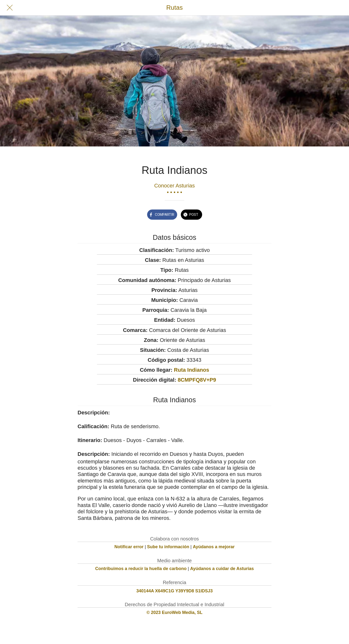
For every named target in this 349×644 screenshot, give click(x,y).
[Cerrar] (10, 8)
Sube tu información (168, 547)
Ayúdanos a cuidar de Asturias (222, 569)
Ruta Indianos (192, 370)
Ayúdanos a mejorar (214, 547)
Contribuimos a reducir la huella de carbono (141, 569)
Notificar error (129, 547)
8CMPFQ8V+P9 (197, 380)
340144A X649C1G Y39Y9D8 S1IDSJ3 (174, 591)
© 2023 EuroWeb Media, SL (175, 612)
